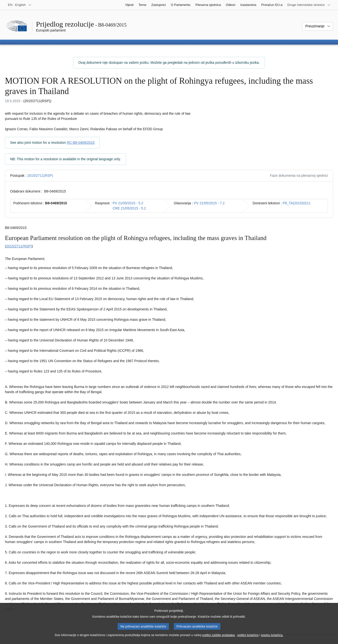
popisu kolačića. (272, 639)
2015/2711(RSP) (40, 176)
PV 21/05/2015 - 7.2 (209, 203)
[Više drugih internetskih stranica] (309, 5)
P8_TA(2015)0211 (297, 203)
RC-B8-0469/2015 (81, 143)
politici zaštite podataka (219, 639)
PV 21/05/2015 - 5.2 (128, 203)
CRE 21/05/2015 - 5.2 (129, 208)
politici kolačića (248, 639)
